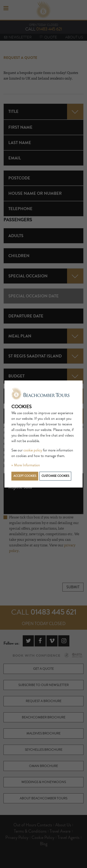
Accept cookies (25, 476)
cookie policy (33, 450)
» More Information (26, 465)
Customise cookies (55, 476)
